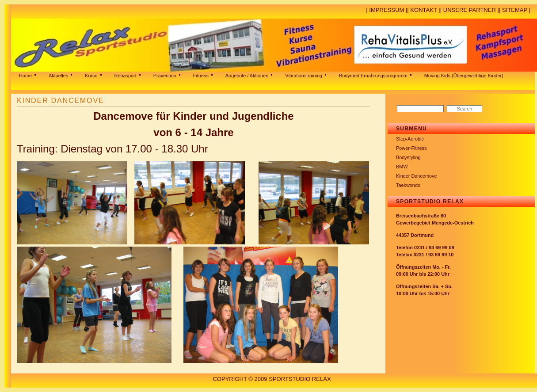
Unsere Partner (470, 10)
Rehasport (126, 76)
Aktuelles (58, 76)
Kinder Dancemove (417, 176)
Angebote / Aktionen (247, 76)
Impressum (387, 10)
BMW (402, 167)
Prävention (165, 76)
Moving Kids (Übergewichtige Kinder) (464, 76)
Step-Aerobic (410, 139)
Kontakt (423, 10)
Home (25, 76)
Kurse (91, 76)
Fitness (201, 76)
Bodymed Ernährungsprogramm (373, 76)
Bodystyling (408, 157)
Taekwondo (408, 185)
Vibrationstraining (304, 76)
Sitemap (515, 10)
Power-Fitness (411, 148)
